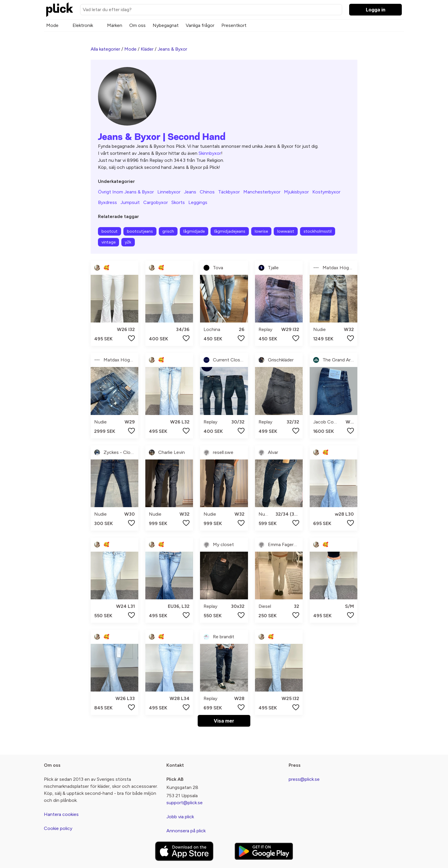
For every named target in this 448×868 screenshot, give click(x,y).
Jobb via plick (180, 817)
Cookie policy (58, 828)
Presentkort (234, 25)
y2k (128, 242)
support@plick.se (185, 803)
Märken (115, 25)
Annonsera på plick (186, 831)
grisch (168, 231)
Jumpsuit (130, 202)
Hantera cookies (61, 814)
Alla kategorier (105, 49)
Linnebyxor (169, 192)
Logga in (376, 10)
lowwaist (286, 231)
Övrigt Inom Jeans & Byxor (126, 192)
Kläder (147, 49)
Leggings (198, 202)
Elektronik (83, 25)
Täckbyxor (229, 192)
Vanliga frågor (200, 25)
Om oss (137, 25)
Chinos (207, 192)
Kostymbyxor (326, 192)
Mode (52, 25)
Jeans (190, 192)
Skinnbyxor (210, 153)
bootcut (110, 231)
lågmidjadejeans (230, 231)
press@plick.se (304, 779)
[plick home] (60, 10)
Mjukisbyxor (296, 192)
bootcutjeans (140, 231)
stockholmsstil (318, 231)
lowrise (261, 231)
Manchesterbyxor (262, 192)
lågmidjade (194, 231)
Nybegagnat (166, 25)
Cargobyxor (156, 202)
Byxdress (107, 202)
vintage (108, 242)
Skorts (178, 202)
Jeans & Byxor (172, 49)
